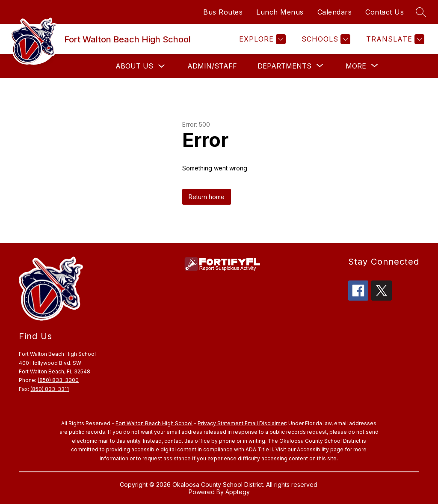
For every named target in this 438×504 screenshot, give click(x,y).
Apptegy (238, 492)
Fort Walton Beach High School (154, 423)
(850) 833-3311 (50, 389)
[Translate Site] (394, 39)
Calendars (335, 12)
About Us (134, 66)
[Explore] (261, 39)
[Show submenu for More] (356, 66)
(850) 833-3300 (58, 380)
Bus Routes (223, 12)
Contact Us (385, 12)
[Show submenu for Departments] (284, 66)
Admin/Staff (212, 66)
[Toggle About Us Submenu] (162, 66)
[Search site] (421, 12)
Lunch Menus (280, 12)
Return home (207, 197)
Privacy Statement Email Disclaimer (242, 423)
